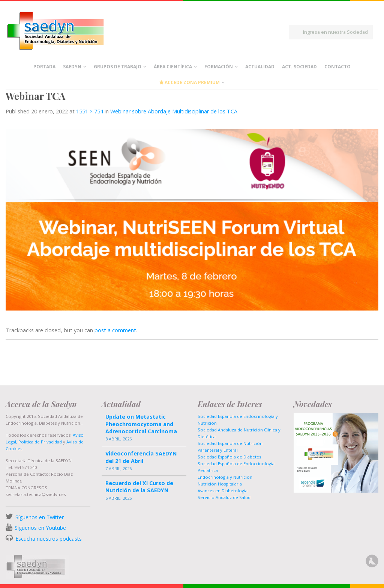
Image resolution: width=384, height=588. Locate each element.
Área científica (173, 67)
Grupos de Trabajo (118, 67)
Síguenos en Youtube (40, 528)
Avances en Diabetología (223, 491)
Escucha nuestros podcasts (48, 539)
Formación (219, 67)
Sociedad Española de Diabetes (229, 457)
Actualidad (260, 67)
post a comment (115, 330)
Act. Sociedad (299, 67)
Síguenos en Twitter (40, 517)
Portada (44, 67)
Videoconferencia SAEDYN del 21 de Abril (141, 457)
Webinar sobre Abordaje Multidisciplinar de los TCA (174, 111)
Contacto (337, 67)
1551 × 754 (90, 111)
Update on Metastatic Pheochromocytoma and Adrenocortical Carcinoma (141, 424)
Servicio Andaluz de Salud (224, 497)
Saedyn (72, 67)
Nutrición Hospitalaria (220, 484)
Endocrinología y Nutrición (225, 477)
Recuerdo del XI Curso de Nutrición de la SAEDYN (139, 487)
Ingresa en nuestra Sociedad (335, 32)
